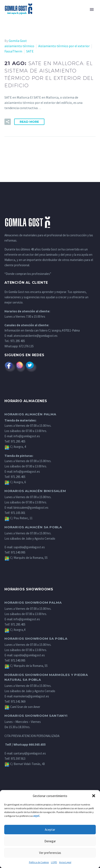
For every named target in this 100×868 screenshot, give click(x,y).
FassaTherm (13, 51)
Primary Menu (92, 9)
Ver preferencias (50, 853)
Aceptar (50, 830)
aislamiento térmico (19, 46)
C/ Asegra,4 (15, 630)
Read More (29, 122)
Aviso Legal (65, 862)
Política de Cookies (39, 862)
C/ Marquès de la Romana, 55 (26, 558)
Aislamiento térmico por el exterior (64, 46)
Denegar (50, 841)
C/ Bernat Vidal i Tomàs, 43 (25, 764)
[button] (94, 796)
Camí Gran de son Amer (22, 707)
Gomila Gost (18, 41)
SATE (30, 51)
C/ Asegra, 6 (15, 482)
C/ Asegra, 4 (15, 447)
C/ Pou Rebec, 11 (18, 518)
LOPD (54, 862)
